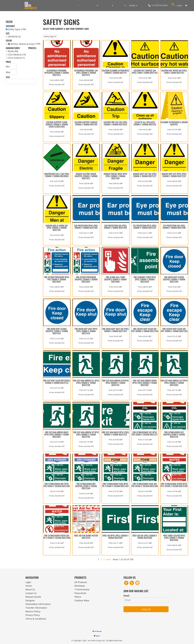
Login (179, 5)
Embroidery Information (38, 604)
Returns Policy (33, 611)
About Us (30, 589)
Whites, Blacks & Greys (23, 44)
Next (108, 559)
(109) (24, 44)
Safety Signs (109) (17, 29)
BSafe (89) (13, 51)
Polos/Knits (80, 593)
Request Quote (33, 597)
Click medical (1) (16, 58)
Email (126, 596)
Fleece (78, 597)
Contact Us (31, 593)
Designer (30, 600)
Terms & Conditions (36, 619)
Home (29, 586)
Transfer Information (36, 608)
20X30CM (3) (14, 37)
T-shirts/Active (82, 589)
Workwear (80, 586)
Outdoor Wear (82, 600)
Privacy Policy (33, 615)
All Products (81, 582)
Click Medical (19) (17, 55)
